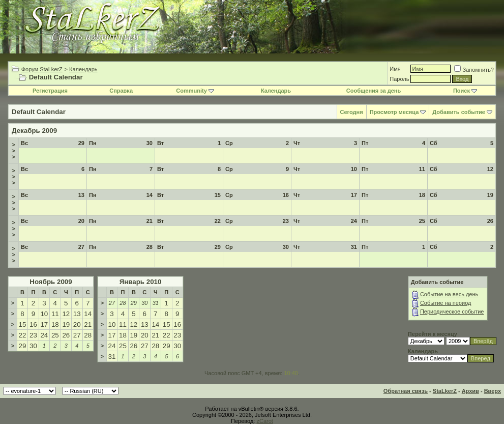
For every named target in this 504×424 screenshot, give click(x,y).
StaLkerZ (445, 391)
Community (195, 91)
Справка (121, 91)
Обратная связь (406, 391)
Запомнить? (474, 70)
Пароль (399, 79)
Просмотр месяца (394, 112)
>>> (13, 151)
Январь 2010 (141, 282)
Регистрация (50, 91)
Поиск (465, 91)
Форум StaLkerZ (42, 69)
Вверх (493, 391)
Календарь (83, 69)
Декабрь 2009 (34, 131)
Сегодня (352, 112)
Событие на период (446, 303)
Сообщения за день (374, 91)
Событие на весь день (449, 294)
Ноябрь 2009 (51, 282)
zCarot (264, 421)
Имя (395, 69)
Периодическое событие (452, 312)
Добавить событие (459, 112)
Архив (470, 391)
